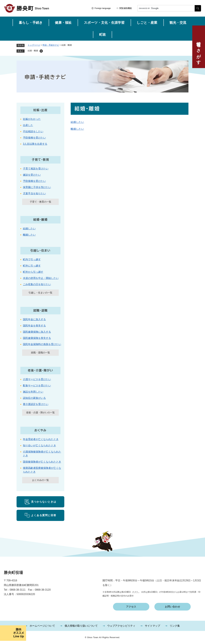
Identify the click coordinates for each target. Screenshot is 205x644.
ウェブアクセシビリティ (121, 626)
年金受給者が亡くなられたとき (41, 439)
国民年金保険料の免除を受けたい (42, 344)
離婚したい (77, 129)
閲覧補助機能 (126, 8)
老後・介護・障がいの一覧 (40, 412)
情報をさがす (199, 51)
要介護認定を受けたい (36, 404)
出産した (28, 125)
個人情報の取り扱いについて (81, 626)
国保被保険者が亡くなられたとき (42, 462)
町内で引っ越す (32, 259)
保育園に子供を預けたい (37, 187)
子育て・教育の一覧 (41, 202)
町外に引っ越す (32, 266)
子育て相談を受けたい (36, 169)
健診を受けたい (32, 175)
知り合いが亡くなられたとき (39, 445)
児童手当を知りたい (34, 193)
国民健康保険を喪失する (37, 338)
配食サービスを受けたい (37, 386)
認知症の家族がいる (34, 398)
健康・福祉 (63, 23)
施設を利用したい (33, 392)
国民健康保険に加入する (37, 332)
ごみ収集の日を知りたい (37, 284)
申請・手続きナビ (51, 45)
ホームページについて (42, 626)
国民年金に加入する (34, 319)
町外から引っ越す (33, 272)
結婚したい (77, 122)
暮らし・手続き (31, 23)
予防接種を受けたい (34, 138)
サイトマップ (152, 626)
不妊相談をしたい (33, 131)
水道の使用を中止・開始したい (41, 278)
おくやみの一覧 (41, 480)
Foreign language (103, 8)
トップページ (34, 45)
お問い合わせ (173, 607)
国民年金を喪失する (34, 326)
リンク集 (175, 626)
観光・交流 (178, 23)
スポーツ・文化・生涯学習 (104, 23)
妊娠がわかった (32, 119)
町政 (102, 35)
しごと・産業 (147, 23)
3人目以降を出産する (35, 144)
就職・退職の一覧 (40, 353)
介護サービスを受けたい (37, 379)
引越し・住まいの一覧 (40, 293)
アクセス (131, 607)
